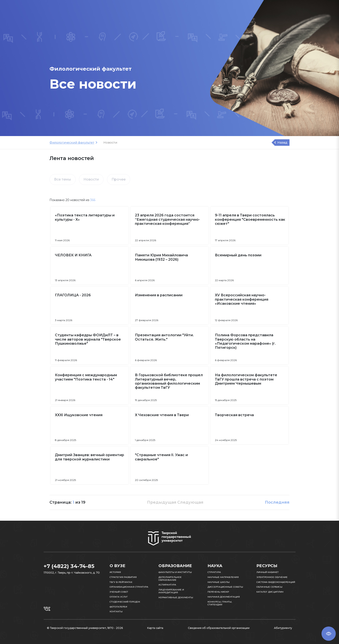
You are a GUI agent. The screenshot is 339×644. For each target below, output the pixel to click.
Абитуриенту (283, 628)
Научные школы (219, 582)
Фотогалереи (118, 607)
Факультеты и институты (175, 572)
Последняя (277, 502)
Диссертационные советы (225, 587)
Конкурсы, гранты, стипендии (220, 603)
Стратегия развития (123, 577)
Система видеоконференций (276, 582)
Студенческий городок (125, 602)
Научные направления (223, 577)
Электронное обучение (272, 577)
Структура (214, 572)
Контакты (116, 611)
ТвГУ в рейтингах (121, 582)
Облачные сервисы (269, 587)
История (115, 572)
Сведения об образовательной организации (219, 628)
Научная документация (224, 597)
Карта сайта (155, 628)
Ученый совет (119, 592)
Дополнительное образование (170, 579)
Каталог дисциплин (270, 592)
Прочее (119, 179)
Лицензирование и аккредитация (171, 591)
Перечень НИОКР (218, 592)
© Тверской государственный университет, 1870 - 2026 (85, 628)
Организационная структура (129, 587)
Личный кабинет (268, 572)
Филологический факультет (72, 143)
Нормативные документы (176, 597)
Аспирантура (167, 585)
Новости (91, 179)
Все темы (63, 179)
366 (93, 200)
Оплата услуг (119, 597)
